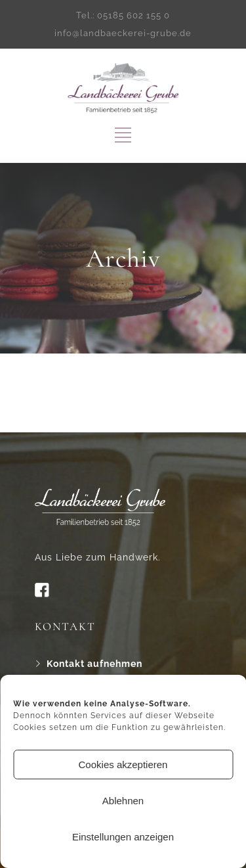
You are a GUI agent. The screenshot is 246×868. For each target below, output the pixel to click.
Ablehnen (123, 801)
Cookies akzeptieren (123, 765)
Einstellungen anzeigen (123, 837)
